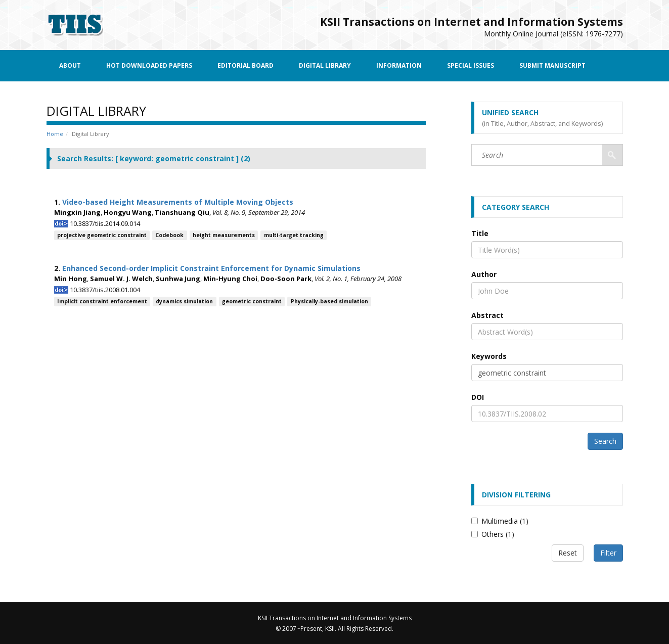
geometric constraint (252, 301)
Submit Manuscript (552, 65)
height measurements (224, 235)
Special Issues (471, 65)
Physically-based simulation (329, 301)
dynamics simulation (184, 301)
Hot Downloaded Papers (149, 65)
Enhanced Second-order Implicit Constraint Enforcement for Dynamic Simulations (211, 268)
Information (399, 65)
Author (484, 274)
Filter (608, 553)
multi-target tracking (294, 235)
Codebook (169, 235)
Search (605, 441)
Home (55, 134)
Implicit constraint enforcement (102, 301)
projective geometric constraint (102, 235)
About (70, 65)
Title (480, 233)
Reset (568, 553)
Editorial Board (246, 65)
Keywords (489, 356)
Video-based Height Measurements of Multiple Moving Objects (178, 202)
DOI (478, 397)
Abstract (487, 315)
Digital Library (325, 65)
